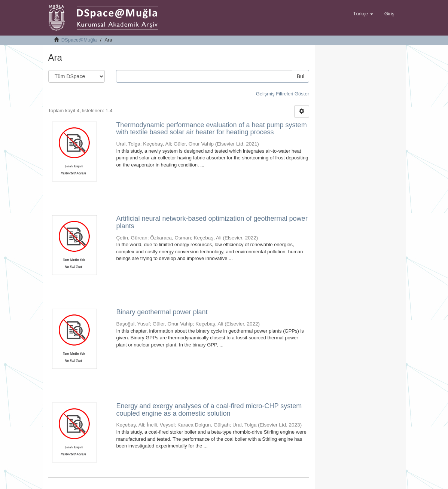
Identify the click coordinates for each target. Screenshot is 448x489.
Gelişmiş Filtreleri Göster (283, 94)
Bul (301, 76)
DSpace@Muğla (79, 40)
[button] (363, 14)
